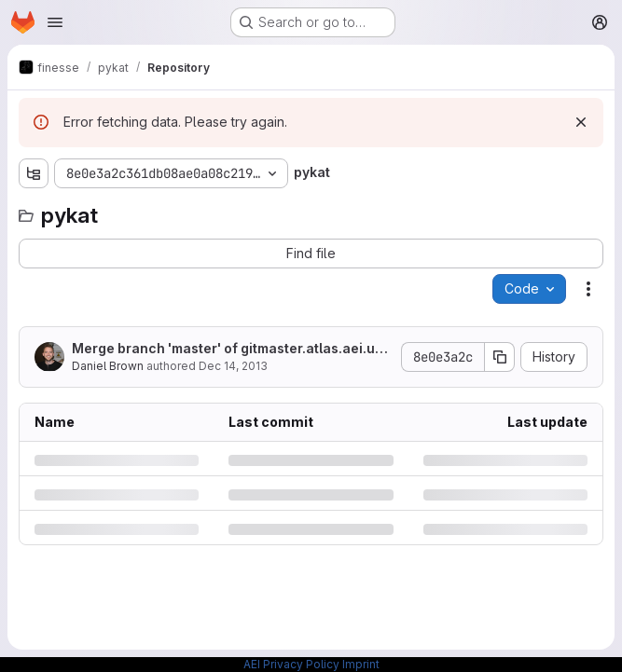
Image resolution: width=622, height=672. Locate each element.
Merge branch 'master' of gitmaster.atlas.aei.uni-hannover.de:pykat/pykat (229, 349)
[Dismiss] (581, 122)
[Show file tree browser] (34, 173)
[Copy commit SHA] (500, 357)
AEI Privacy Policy (291, 664)
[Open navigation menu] (55, 22)
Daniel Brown (108, 366)
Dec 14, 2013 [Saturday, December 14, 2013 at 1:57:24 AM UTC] (233, 366)
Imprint (361, 664)
